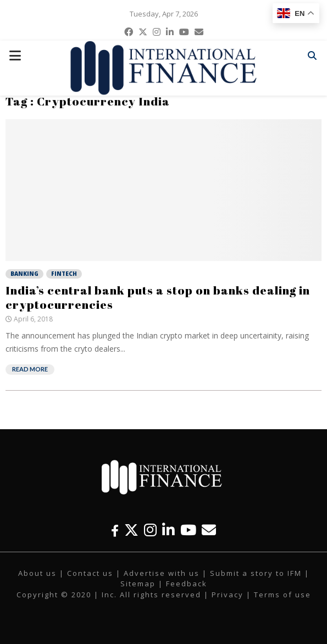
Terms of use (282, 595)
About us (37, 573)
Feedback (187, 584)
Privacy (228, 595)
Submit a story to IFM (256, 573)
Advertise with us (162, 573)
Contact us (90, 573)
